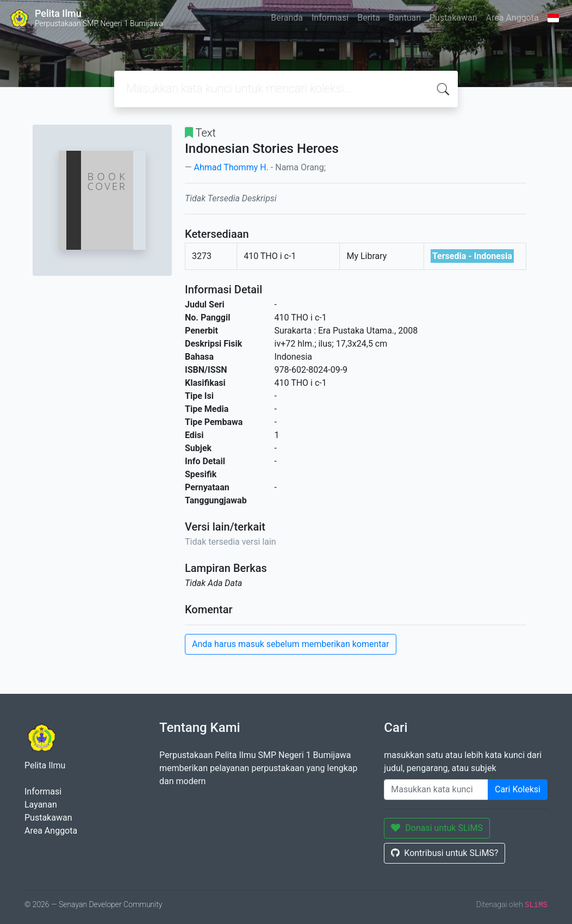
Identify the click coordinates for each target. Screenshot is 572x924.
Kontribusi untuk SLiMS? (444, 853)
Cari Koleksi (518, 789)
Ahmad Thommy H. (231, 167)
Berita (369, 18)
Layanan (41, 805)
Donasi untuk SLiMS (437, 828)
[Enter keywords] (436, 790)
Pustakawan (453, 18)
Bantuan (405, 18)
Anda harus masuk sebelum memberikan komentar (291, 644)
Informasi (330, 18)
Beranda (287, 18)
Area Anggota (512, 18)
